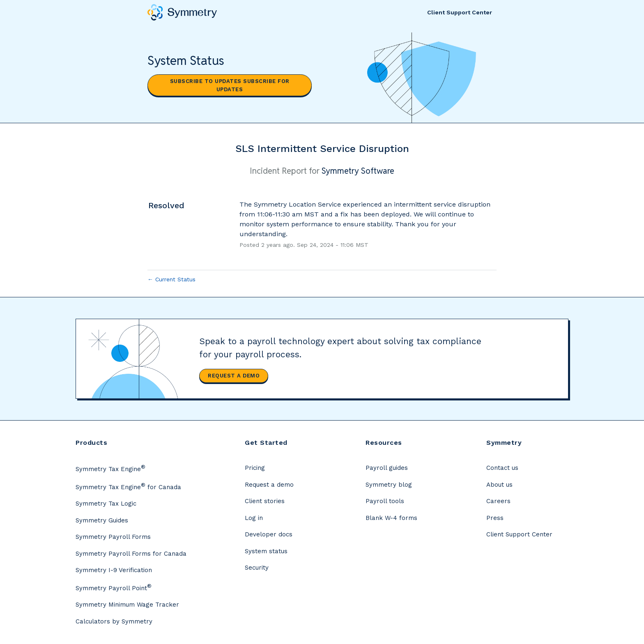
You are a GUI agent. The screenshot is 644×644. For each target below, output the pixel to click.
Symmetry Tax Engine (110, 468)
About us (499, 485)
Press (495, 518)
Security (257, 568)
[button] (230, 85)
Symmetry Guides (102, 520)
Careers (498, 501)
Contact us (502, 468)
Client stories (265, 501)
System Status (186, 61)
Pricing (255, 468)
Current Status (171, 279)
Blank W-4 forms (391, 518)
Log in (254, 518)
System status (266, 551)
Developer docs (269, 534)
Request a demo (234, 376)
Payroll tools (385, 501)
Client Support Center (460, 12)
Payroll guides (387, 468)
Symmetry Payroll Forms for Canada (131, 554)
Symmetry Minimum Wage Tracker (127, 605)
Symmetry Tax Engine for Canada (128, 486)
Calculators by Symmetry (114, 621)
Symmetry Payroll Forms (113, 537)
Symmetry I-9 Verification (114, 570)
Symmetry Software (358, 171)
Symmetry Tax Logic (106, 504)
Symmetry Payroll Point (114, 587)
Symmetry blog (389, 485)
